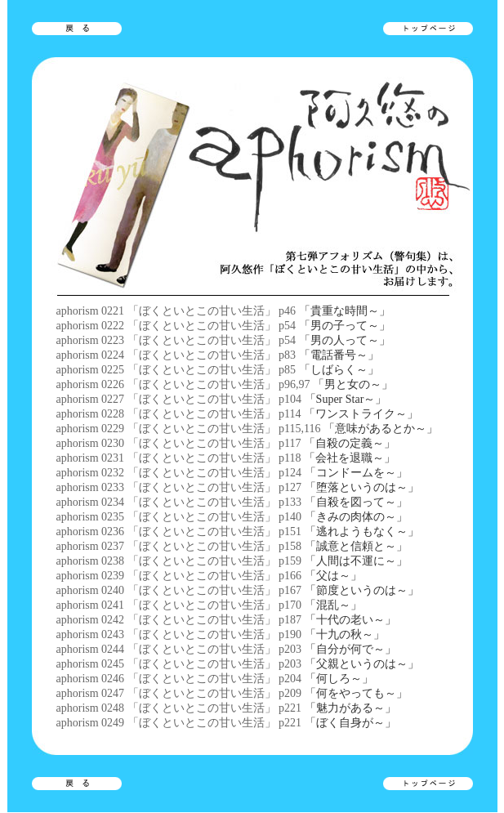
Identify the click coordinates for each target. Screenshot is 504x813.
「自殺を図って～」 (356, 502)
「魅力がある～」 (350, 708)
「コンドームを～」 (356, 473)
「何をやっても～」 (356, 693)
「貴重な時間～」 (345, 311)
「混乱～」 (333, 605)
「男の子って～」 (345, 326)
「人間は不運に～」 (356, 561)
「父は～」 (333, 576)
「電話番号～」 (339, 355)
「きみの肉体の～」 (356, 517)
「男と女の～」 (353, 384)
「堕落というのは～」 (362, 487)
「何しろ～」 (339, 679)
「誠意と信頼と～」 (356, 546)
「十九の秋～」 (345, 634)
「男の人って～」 (345, 340)
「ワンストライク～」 (361, 414)
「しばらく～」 (339, 370)
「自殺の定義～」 (350, 443)
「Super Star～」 (346, 399)
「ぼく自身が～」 (350, 723)
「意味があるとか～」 (381, 429)
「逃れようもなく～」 (362, 532)
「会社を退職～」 (350, 458)
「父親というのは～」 (362, 664)
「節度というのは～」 (362, 590)
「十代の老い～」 (350, 620)
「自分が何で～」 (350, 649)
